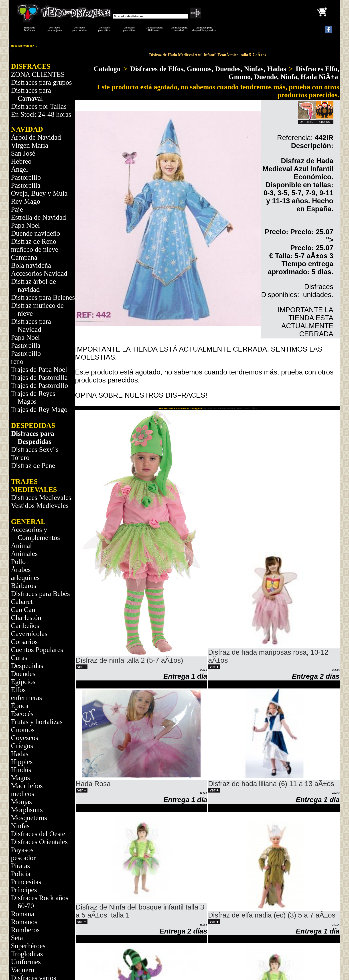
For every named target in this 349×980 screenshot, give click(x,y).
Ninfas (20, 826)
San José (23, 153)
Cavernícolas (29, 634)
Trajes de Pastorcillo (40, 385)
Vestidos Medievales (40, 506)
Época (20, 706)
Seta (17, 938)
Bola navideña (31, 265)
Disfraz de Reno (34, 241)
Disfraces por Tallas (39, 106)
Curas (19, 658)
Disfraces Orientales (39, 842)
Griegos (22, 746)
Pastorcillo (26, 177)
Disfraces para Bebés (40, 594)
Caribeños (25, 626)
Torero (20, 458)
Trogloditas (27, 954)
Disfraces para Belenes (43, 297)
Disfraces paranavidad (179, 29)
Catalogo (107, 69)
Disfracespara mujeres (54, 29)
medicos (23, 794)
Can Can (23, 610)
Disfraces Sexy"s (35, 450)
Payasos (22, 850)
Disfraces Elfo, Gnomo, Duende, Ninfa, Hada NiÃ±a (284, 73)
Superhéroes (28, 946)
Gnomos (23, 730)
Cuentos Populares (37, 650)
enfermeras (26, 698)
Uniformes (26, 962)
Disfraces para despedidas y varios (204, 29)
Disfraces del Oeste (38, 834)
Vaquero (23, 970)
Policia (21, 874)
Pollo (18, 562)
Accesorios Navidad (39, 273)
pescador (23, 858)
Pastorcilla (26, 185)
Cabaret (22, 602)
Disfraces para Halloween (154, 29)
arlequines (25, 578)
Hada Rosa (93, 784)
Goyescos (24, 738)
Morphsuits (27, 810)
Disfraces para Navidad (31, 325)
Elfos (18, 690)
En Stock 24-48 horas (41, 114)
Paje (17, 209)
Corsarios (24, 642)
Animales (24, 554)
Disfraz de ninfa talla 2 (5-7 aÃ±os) (129, 660)
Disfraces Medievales (41, 498)
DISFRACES (31, 66)
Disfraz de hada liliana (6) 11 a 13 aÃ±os (271, 784)
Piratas (20, 866)
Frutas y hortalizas (37, 722)
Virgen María (29, 145)
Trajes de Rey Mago (39, 410)
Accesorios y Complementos (35, 534)
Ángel (19, 169)
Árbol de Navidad (36, 137)
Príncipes (24, 890)
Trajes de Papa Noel (39, 369)
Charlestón (26, 618)
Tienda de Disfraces (29, 29)
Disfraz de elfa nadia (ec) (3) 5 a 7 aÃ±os (272, 915)
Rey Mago (26, 201)
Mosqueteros (29, 818)
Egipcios (23, 682)
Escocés (22, 714)
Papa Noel (25, 225)
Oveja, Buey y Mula (39, 193)
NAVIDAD (27, 129)
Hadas (20, 754)
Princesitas (26, 882)
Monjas (21, 802)
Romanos (24, 922)
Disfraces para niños (104, 29)
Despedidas (27, 666)
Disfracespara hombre (79, 29)
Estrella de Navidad (38, 217)
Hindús (21, 770)
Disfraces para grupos (41, 82)
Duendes (23, 674)
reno (17, 361)
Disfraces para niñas (129, 29)
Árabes (21, 570)
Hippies (22, 762)
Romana (23, 914)
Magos (20, 778)
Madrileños (27, 786)
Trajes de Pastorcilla (39, 377)
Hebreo (21, 161)
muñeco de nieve (34, 249)
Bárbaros (23, 586)
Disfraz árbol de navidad (33, 285)
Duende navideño (35, 233)
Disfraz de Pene (33, 466)
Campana (24, 257)
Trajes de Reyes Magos (33, 397)
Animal (21, 546)
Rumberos (25, 930)
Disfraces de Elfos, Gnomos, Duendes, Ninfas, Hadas (208, 69)
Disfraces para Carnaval (31, 94)
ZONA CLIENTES (38, 74)
